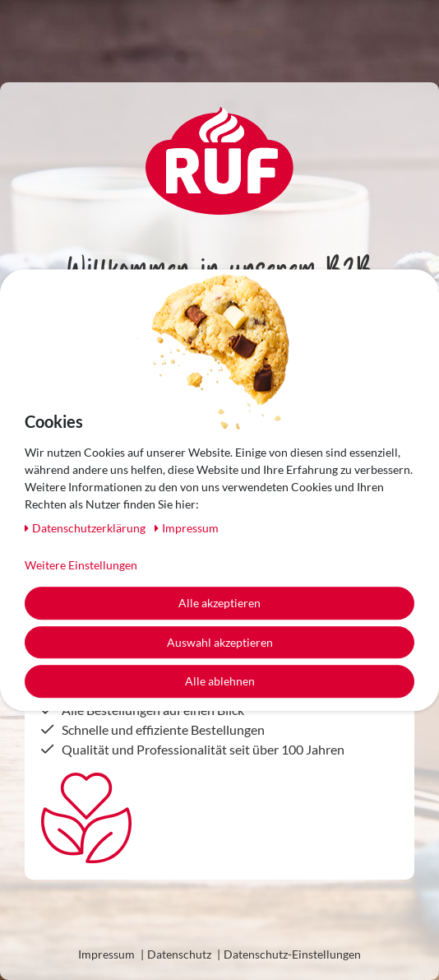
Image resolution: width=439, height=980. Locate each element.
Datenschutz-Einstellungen (292, 954)
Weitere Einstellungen (81, 565)
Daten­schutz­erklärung (86, 528)
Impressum (106, 954)
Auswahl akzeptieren (220, 642)
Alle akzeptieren (219, 603)
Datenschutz (179, 954)
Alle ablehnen (220, 681)
